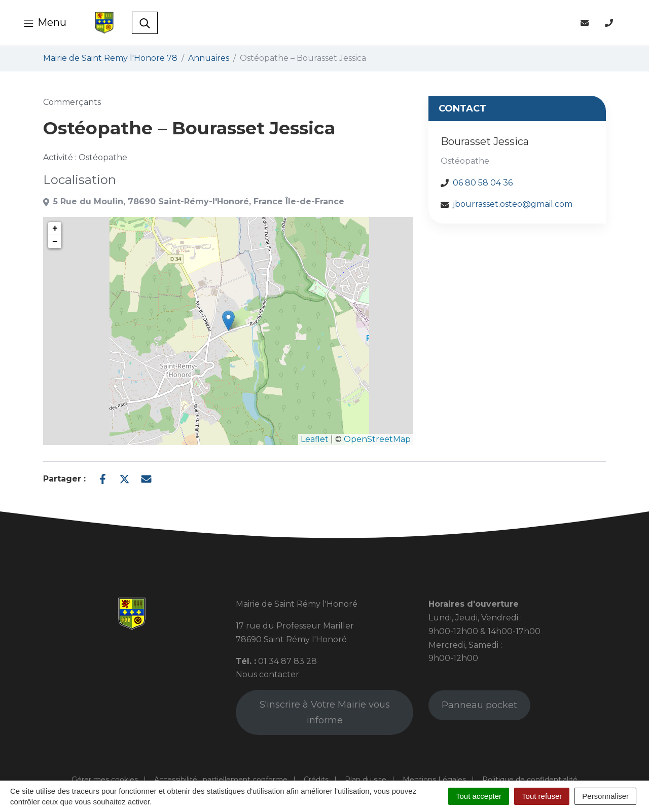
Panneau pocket (479, 705)
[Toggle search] (145, 23)
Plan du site (366, 780)
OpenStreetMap (377, 439)
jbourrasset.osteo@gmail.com (513, 204)
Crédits (316, 780)
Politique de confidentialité (530, 780)
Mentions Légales (434, 780)
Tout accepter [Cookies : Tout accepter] (479, 796)
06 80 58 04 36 (483, 183)
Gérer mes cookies (105, 780)
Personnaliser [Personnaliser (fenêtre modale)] (605, 796)
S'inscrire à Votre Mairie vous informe (325, 712)
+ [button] (55, 229)
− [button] (55, 242)
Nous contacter (267, 674)
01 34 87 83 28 (287, 661)
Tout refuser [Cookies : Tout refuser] (542, 796)
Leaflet (315, 439)
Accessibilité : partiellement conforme (221, 780)
